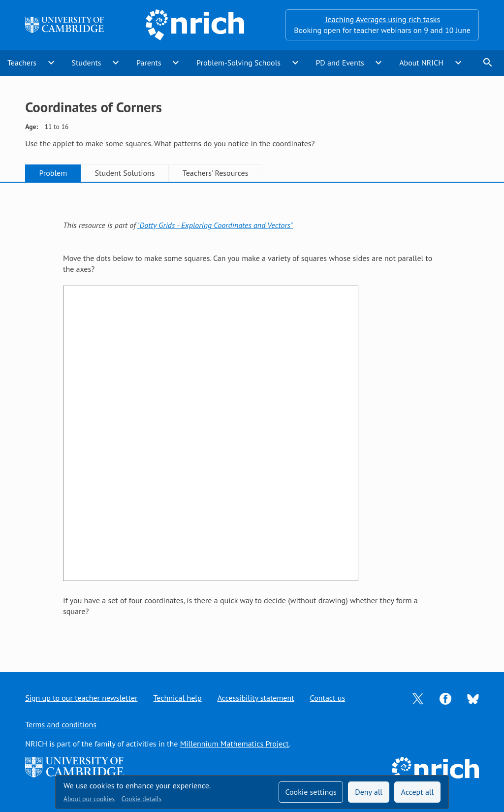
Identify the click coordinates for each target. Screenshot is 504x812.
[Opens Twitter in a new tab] (418, 698)
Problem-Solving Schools (238, 63)
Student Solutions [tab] (125, 173)
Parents (149, 63)
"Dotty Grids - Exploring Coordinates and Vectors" (215, 225)
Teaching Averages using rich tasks (382, 19)
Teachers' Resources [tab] (216, 173)
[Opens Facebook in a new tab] (445, 698)
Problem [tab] (53, 173)
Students (86, 63)
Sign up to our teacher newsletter (81, 698)
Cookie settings (311, 792)
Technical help (178, 698)
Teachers (22, 63)
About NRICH (421, 63)
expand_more (51, 63)
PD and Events (340, 63)
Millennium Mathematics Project (235, 744)
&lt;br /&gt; (211, 433)
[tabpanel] (252, 418)
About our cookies (89, 799)
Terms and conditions (61, 724)
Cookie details (142, 799)
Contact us (328, 698)
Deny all (369, 792)
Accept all (418, 792)
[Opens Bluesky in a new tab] (473, 698)
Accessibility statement (256, 698)
